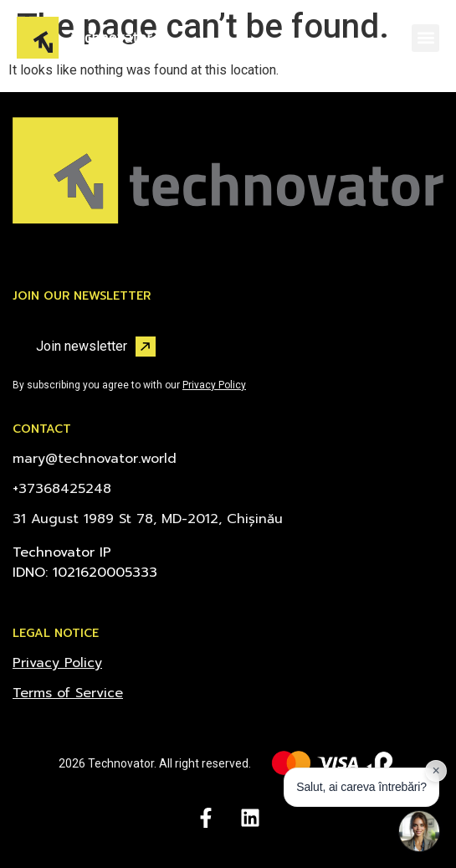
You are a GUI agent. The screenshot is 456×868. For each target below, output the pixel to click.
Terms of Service (68, 693)
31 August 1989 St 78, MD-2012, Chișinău (148, 519)
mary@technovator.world (95, 459)
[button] (425, 38)
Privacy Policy (214, 385)
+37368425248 (62, 489)
